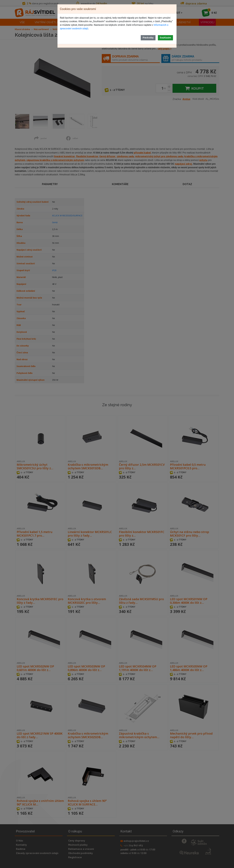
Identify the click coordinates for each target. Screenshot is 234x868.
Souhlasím (165, 38)
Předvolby (148, 38)
